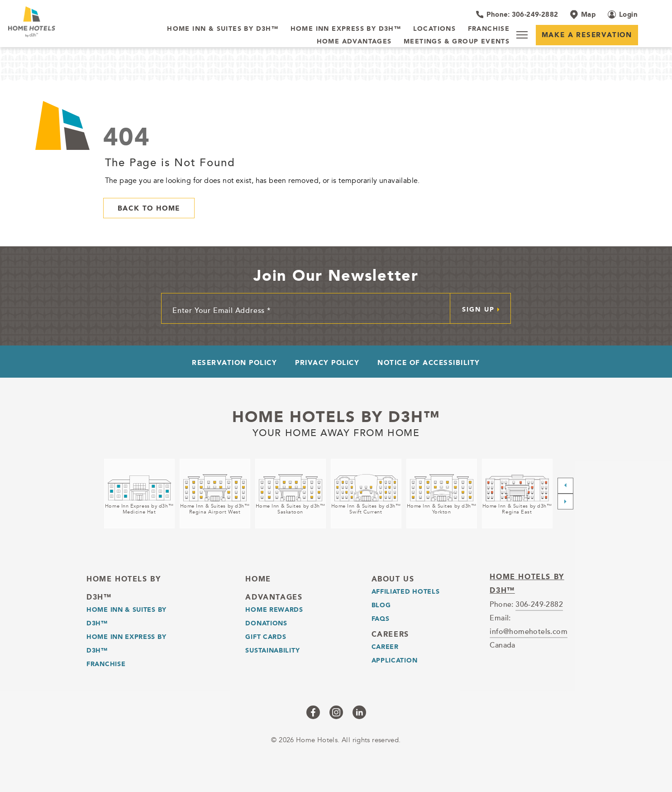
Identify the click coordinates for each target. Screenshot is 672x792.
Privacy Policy (327, 362)
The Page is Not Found (170, 162)
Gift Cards (266, 637)
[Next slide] (565, 502)
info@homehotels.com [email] (529, 631)
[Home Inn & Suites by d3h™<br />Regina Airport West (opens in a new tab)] (215, 494)
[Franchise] (489, 29)
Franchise (106, 664)
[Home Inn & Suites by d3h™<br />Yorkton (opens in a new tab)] (442, 494)
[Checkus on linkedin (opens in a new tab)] (359, 712)
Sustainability (272, 650)
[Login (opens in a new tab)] (623, 14)
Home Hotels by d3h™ (336, 417)
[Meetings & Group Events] (457, 42)
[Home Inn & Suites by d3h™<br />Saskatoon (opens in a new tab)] (291, 494)
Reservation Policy (234, 362)
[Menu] (522, 35)
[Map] (583, 14)
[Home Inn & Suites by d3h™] (223, 29)
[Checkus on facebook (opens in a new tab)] (313, 712)
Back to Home (149, 208)
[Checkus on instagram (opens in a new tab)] (336, 712)
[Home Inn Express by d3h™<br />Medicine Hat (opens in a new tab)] (139, 494)
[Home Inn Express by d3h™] (346, 29)
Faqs (381, 619)
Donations (266, 623)
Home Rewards (274, 610)
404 (127, 137)
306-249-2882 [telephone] (539, 604)
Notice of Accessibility (429, 362)
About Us (393, 579)
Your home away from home (336, 432)
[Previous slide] (565, 486)
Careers (390, 634)
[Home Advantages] (354, 42)
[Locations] (435, 29)
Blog (381, 605)
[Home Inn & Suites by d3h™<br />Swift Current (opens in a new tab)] (366, 494)
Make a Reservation (587, 35)
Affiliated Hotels (406, 591)
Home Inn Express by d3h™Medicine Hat (139, 509)
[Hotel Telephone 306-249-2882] (517, 14)
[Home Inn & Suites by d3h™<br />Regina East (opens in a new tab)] (517, 494)
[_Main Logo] (67, 22)
